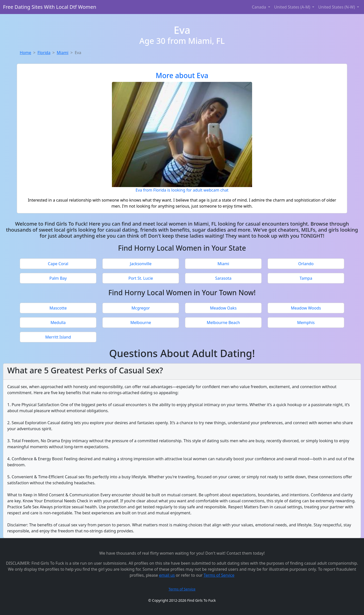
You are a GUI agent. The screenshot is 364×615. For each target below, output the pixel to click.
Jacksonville (141, 264)
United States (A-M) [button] (293, 7)
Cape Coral (58, 264)
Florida (44, 53)
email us (167, 575)
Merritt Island (58, 337)
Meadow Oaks (223, 308)
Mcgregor (141, 308)
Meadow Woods (306, 308)
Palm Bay (58, 278)
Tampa (306, 278)
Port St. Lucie (141, 278)
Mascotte (58, 308)
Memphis (306, 323)
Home (26, 53)
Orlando (306, 264)
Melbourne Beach (223, 323)
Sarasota (223, 278)
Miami (63, 53)
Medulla (58, 323)
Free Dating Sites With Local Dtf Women (50, 7)
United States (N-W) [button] (337, 7)
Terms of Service (219, 575)
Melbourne (141, 323)
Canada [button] (259, 7)
